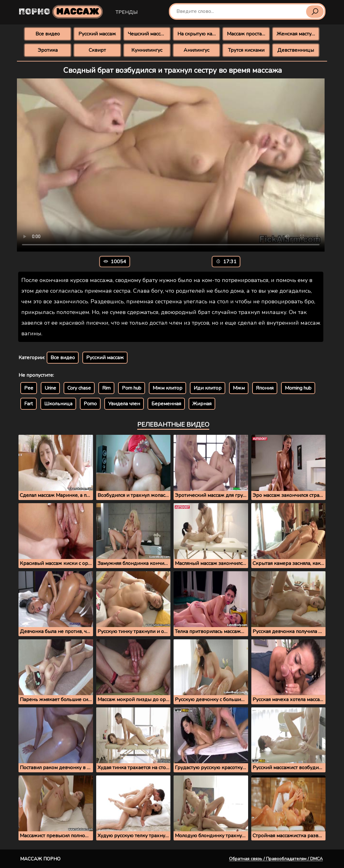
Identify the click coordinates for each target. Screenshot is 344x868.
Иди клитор (208, 388)
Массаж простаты (247, 34)
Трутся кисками (246, 50)
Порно (61, 12)
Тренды (127, 12)
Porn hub (132, 388)
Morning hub (298, 388)
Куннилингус (147, 50)
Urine (50, 388)
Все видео (48, 34)
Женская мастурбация (298, 34)
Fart (29, 404)
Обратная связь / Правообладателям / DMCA (276, 859)
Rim (106, 388)
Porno (90, 404)
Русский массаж (97, 34)
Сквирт (97, 50)
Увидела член (124, 404)
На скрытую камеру (199, 34)
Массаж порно (40, 859)
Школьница (58, 404)
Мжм (239, 388)
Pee (29, 388)
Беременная (166, 404)
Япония (265, 388)
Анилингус (196, 50)
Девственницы (296, 50)
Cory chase (79, 388)
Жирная (202, 404)
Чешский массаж (147, 34)
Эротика (48, 50)
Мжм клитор (167, 388)
